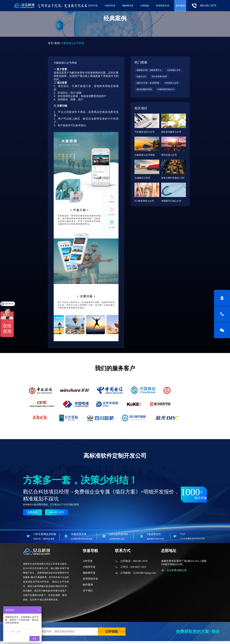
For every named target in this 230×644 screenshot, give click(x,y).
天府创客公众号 (174, 70)
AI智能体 (145, 6)
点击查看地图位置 (176, 570)
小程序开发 (110, 6)
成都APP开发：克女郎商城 (148, 83)
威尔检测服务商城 (144, 89)
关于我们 (88, 591)
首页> (51, 43)
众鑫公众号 (141, 77)
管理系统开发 (163, 6)
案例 (57, 43)
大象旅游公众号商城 (65, 63)
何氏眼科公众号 (172, 83)
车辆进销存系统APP (166, 89)
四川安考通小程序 (159, 77)
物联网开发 (128, 6)
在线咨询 (32, 512)
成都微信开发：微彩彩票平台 (149, 70)
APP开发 (93, 6)
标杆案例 (180, 6)
